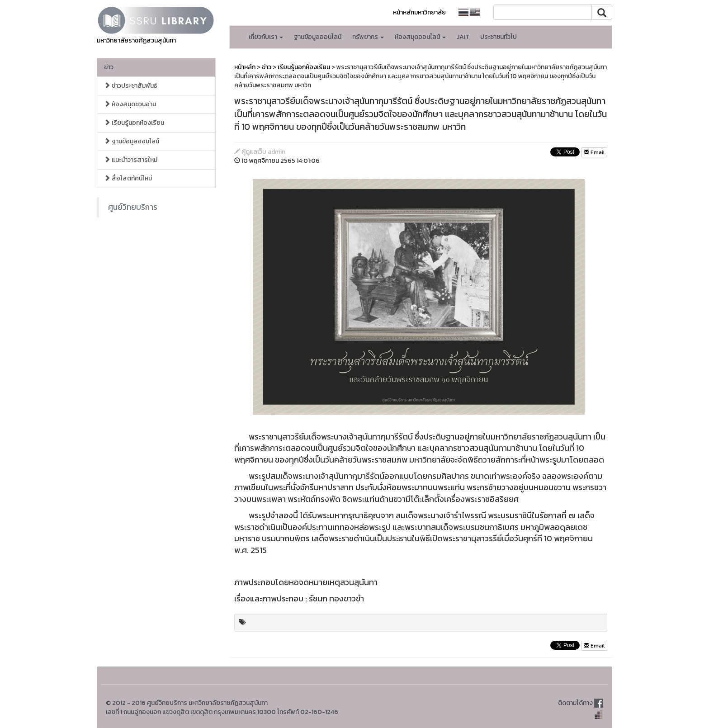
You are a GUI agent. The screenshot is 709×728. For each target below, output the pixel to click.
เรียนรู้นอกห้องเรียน (134, 123)
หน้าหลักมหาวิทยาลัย (419, 12)
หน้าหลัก (245, 67)
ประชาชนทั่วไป (499, 37)
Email (594, 152)
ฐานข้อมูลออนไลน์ (318, 37)
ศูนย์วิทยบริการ (133, 207)
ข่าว (109, 67)
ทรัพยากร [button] (368, 37)
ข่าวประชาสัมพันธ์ (131, 86)
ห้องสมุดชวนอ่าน (130, 104)
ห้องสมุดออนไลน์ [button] (420, 37)
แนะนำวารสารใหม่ (131, 160)
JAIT (463, 37)
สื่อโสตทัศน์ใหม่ (128, 178)
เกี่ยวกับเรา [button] (266, 37)
